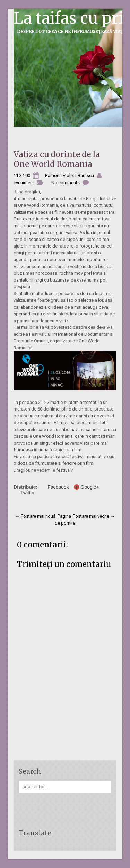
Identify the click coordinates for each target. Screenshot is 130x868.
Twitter (28, 493)
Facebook (58, 487)
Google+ (90, 487)
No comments (66, 183)
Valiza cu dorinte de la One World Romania (57, 159)
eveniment (24, 183)
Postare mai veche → (94, 516)
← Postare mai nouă (35, 516)
